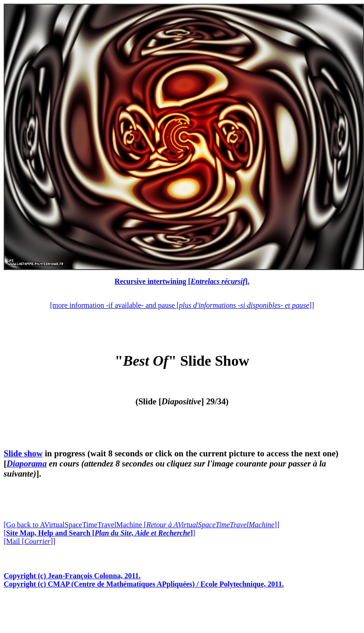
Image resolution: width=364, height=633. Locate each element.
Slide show (23, 453)
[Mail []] (29, 541)
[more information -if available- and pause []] (182, 305)
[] (100, 533)
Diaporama (26, 463)
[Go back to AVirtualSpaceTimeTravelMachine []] (142, 525)
